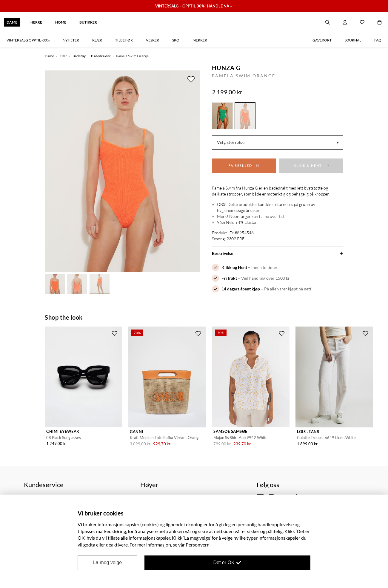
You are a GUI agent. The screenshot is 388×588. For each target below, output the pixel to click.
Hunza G (226, 68)
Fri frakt (229, 278)
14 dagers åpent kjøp (241, 289)
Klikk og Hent (234, 267)
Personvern (198, 545)
